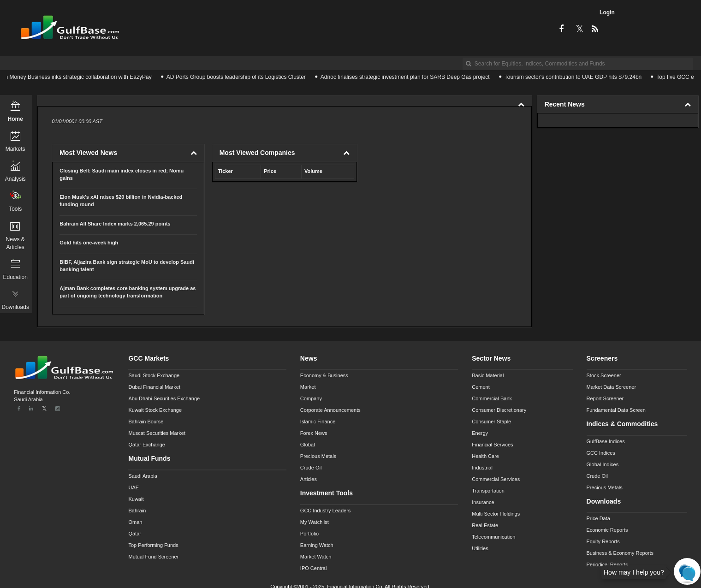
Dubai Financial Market (154, 387)
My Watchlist (315, 522)
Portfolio (309, 534)
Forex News (314, 433)
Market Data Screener (612, 387)
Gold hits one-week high (89, 243)
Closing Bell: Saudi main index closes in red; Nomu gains (122, 174)
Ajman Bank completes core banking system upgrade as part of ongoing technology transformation (128, 292)
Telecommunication (493, 537)
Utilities (480, 548)
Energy (480, 433)
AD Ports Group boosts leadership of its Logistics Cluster (238, 77)
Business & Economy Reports (620, 553)
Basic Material (488, 375)
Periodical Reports (607, 564)
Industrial (482, 468)
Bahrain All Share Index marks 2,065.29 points (115, 224)
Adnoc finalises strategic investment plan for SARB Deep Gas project (407, 77)
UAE (134, 487)
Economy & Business (324, 375)
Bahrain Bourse (146, 422)
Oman (135, 522)
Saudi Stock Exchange (154, 375)
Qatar (135, 534)
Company (311, 398)
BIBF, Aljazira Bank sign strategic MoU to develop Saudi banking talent (127, 266)
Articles (309, 479)
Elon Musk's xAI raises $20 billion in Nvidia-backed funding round (121, 201)
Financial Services (492, 445)
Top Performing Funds (153, 545)
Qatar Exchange (147, 445)
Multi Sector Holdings (496, 514)
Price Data (598, 518)
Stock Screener (604, 375)
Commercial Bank (492, 398)
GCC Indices (601, 453)
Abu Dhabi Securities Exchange (164, 398)
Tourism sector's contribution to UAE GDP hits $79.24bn (576, 77)
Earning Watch (317, 545)
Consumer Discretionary (499, 410)
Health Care (485, 456)
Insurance (483, 502)
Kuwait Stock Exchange (155, 410)
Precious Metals (318, 456)
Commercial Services (496, 479)
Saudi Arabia (143, 476)
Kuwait (136, 499)
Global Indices (603, 464)
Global (308, 445)
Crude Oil (311, 468)
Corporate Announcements (330, 410)
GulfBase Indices (606, 441)
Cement (481, 387)
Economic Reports (607, 530)
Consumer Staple (491, 422)
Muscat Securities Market (157, 433)
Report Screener (605, 398)
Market (308, 387)
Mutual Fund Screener (153, 557)
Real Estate (485, 525)
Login (607, 12)
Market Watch (316, 557)
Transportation (488, 491)
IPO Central (313, 568)
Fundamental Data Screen (616, 410)
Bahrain (137, 511)
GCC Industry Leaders (325, 511)
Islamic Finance (318, 422)
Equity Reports (603, 541)
